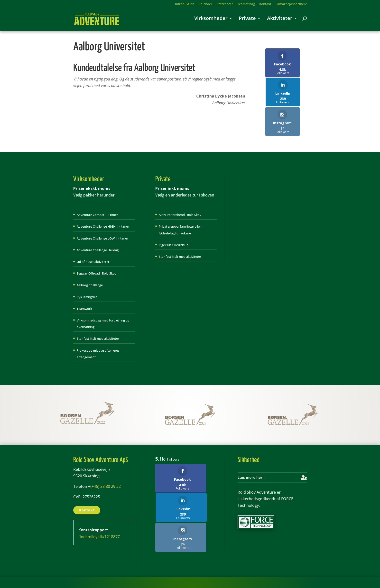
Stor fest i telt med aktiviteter (98, 319)
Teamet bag (246, 4)
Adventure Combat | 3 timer (97, 195)
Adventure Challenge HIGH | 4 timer (103, 207)
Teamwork (84, 289)
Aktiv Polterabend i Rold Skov (180, 195)
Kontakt (265, 4)
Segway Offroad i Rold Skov (97, 254)
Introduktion (185, 4)
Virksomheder (211, 21)
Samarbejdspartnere (291, 4)
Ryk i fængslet (87, 277)
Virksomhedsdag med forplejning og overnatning (103, 304)
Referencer (225, 4)
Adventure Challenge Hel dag (98, 231)
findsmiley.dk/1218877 (99, 517)
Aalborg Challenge (90, 266)
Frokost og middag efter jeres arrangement (98, 334)
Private (247, 21)
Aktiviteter (280, 21)
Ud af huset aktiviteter (93, 242)
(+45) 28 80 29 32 (106, 467)
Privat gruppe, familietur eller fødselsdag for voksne (180, 210)
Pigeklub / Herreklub (174, 225)
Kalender (205, 4)
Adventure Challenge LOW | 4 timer (102, 219)
